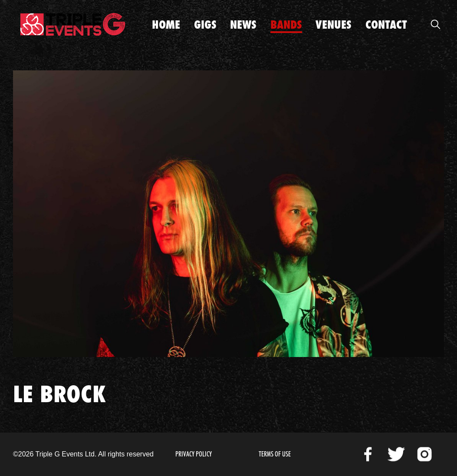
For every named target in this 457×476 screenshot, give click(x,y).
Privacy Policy (194, 454)
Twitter (396, 454)
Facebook (368, 454)
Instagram (424, 454)
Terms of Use (275, 454)
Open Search (435, 24)
